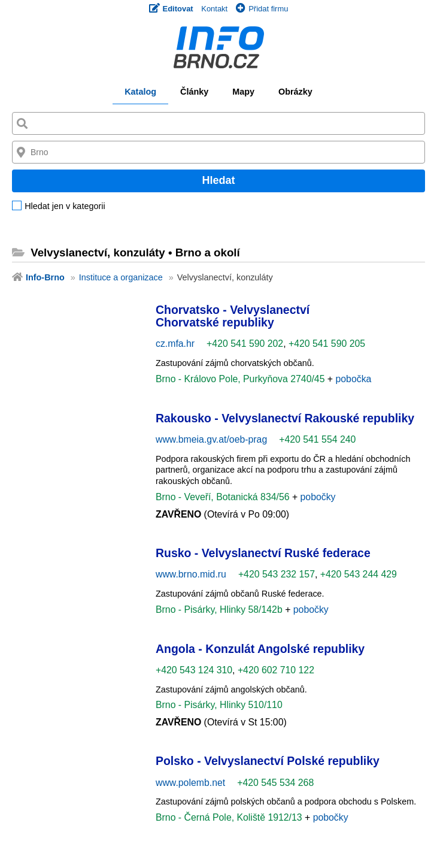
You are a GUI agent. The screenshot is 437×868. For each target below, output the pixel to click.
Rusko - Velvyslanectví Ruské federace (263, 553)
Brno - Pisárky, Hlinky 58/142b (220, 610)
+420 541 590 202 (245, 344)
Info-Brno (45, 277)
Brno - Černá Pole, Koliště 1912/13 (230, 817)
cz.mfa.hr (175, 344)
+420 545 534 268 (275, 783)
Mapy (243, 92)
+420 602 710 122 (276, 670)
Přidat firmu (262, 9)
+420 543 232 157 (277, 574)
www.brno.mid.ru (191, 574)
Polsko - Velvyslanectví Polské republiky (268, 761)
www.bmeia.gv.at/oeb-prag (211, 439)
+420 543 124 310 (194, 670)
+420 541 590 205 (327, 344)
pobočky (318, 497)
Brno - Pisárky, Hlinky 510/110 (219, 705)
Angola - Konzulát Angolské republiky (260, 649)
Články (194, 92)
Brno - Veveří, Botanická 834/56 (224, 497)
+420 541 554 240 (317, 439)
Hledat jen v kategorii (65, 207)
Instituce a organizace (121, 277)
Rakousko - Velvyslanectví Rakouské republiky (285, 418)
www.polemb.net (190, 783)
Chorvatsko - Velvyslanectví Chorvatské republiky (233, 316)
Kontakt (214, 9)
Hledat (218, 180)
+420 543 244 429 (359, 574)
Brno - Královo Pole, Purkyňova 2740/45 (242, 379)
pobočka (354, 379)
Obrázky (295, 92)
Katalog (140, 92)
